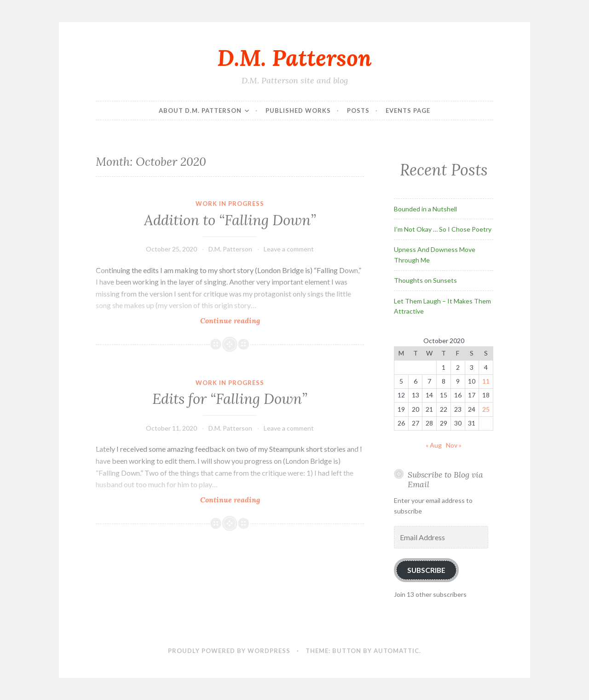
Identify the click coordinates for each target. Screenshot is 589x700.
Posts (358, 111)
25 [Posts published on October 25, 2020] (486, 409)
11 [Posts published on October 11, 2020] (486, 381)
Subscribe (426, 570)
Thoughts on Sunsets (425, 280)
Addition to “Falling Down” (230, 220)
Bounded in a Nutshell (425, 209)
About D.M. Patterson (200, 111)
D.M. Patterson (294, 58)
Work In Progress (230, 204)
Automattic (396, 651)
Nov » (454, 445)
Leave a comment (289, 249)
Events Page (408, 111)
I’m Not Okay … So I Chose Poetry (443, 229)
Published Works (298, 111)
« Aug (434, 445)
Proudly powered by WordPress (229, 651)
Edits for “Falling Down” (230, 399)
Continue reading (245, 320)
